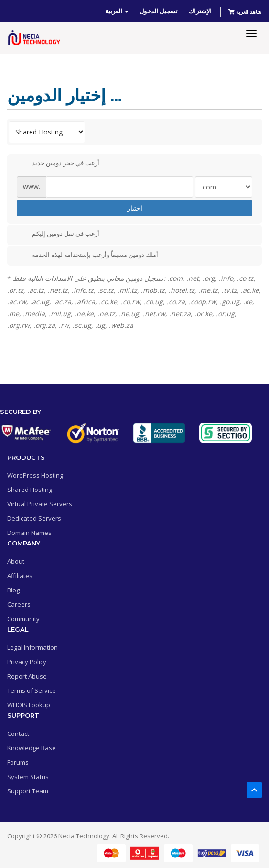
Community (23, 619)
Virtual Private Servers (40, 504)
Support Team (28, 791)
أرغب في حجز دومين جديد (58, 164)
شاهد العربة (245, 12)
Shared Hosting (30, 490)
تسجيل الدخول (159, 11)
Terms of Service (32, 690)
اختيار (135, 208)
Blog (13, 590)
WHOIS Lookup (29, 705)
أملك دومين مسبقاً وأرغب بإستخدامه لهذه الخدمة (87, 255)
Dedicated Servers (34, 518)
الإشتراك (200, 11)
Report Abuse (27, 676)
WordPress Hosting (35, 475)
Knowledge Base (32, 748)
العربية (117, 11)
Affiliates (20, 576)
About (16, 561)
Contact (18, 734)
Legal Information (32, 647)
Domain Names (29, 533)
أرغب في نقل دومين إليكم (58, 234)
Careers (19, 604)
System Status (28, 777)
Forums (18, 762)
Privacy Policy (27, 662)
